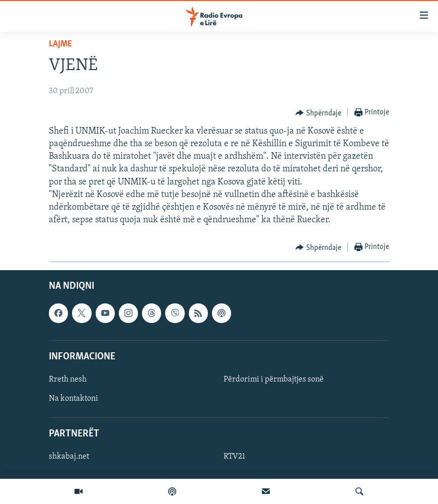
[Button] (318, 113)
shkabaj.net (69, 457)
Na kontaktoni (74, 399)
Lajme (60, 44)
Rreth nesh (68, 380)
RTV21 (234, 457)
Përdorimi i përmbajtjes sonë (274, 380)
